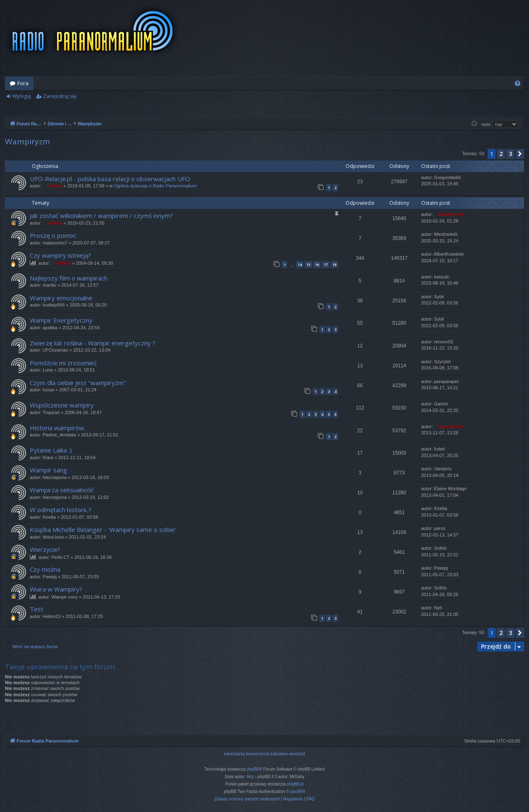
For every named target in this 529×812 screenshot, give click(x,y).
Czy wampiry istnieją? (60, 255)
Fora (23, 83)
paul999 (298, 792)
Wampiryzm (27, 141)
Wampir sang (48, 470)
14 (300, 265)
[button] (520, 154)
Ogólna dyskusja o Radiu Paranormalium (155, 186)
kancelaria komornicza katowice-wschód (264, 754)
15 (308, 265)
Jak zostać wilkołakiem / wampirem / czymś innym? (101, 216)
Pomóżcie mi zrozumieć (63, 363)
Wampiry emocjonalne (61, 298)
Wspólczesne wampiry (62, 405)
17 (326, 265)
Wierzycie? (45, 549)
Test (37, 609)
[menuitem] (518, 83)
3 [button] (510, 154)
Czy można (45, 569)
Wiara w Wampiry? (56, 589)
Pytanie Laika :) (51, 450)
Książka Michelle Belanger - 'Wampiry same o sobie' (103, 529)
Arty (250, 777)
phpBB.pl (295, 784)
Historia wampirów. (57, 428)
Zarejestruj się (60, 96)
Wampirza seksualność (62, 490)
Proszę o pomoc (53, 235)
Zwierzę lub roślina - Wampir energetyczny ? (93, 343)
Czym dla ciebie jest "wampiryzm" (78, 383)
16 (317, 265)
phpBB (253, 769)
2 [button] (501, 154)
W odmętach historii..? (61, 510)
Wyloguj (22, 96)
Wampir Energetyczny (61, 320)
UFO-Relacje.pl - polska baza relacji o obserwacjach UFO (110, 179)
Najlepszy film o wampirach (69, 278)
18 (334, 265)
